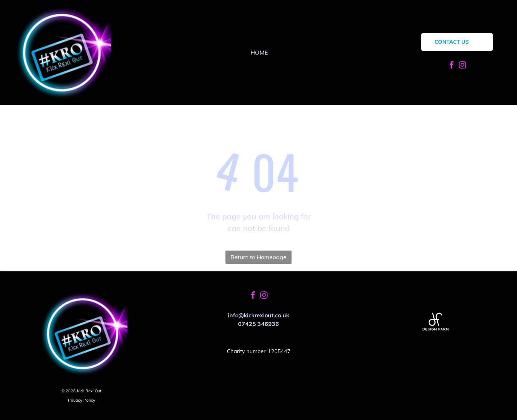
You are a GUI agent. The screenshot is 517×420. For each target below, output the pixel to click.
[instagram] (462, 66)
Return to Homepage (258, 257)
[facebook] (452, 66)
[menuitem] (259, 52)
